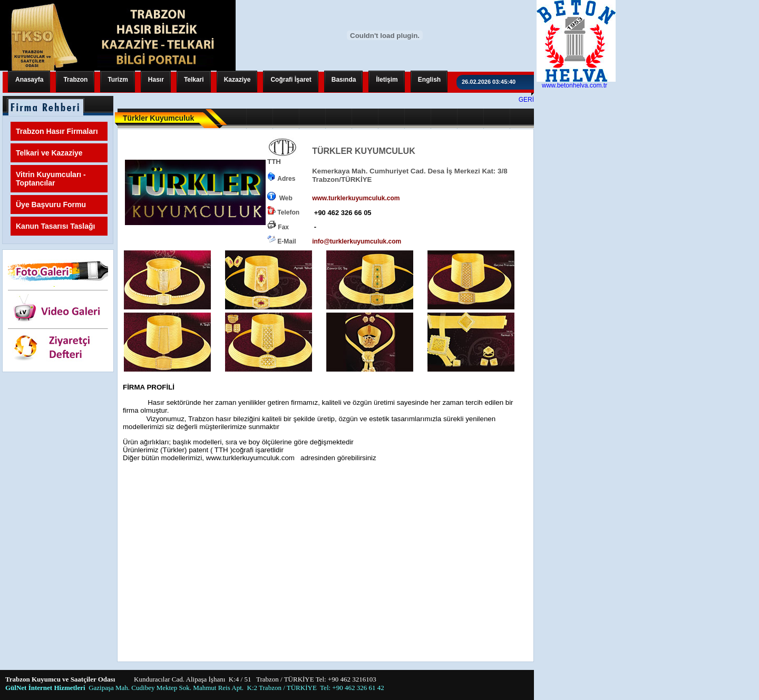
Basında (344, 80)
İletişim (387, 80)
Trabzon (75, 80)
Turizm (118, 80)
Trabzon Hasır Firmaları (57, 131)
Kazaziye (237, 80)
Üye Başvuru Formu (51, 205)
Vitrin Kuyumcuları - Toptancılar (51, 179)
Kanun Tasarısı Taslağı (55, 226)
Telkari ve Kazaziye (49, 153)
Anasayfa (29, 80)
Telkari (194, 80)
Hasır (156, 80)
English (429, 80)
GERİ (526, 100)
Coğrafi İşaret (291, 80)
